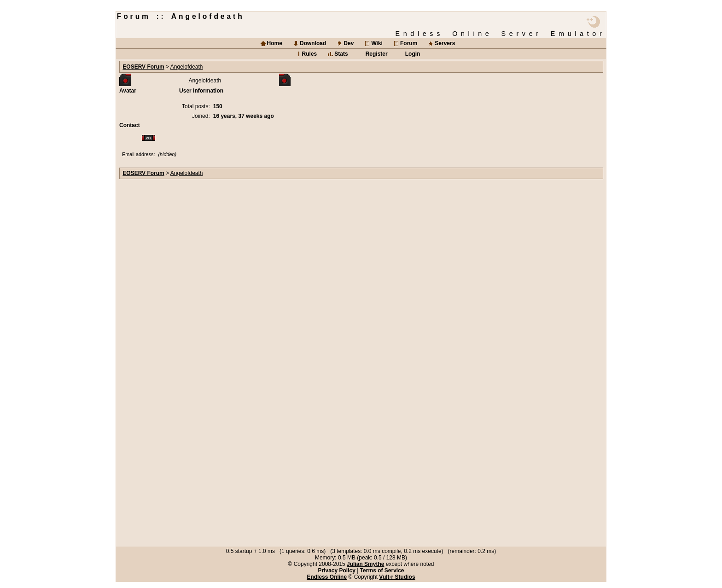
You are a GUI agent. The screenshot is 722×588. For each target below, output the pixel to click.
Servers (445, 43)
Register (377, 54)
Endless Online (327, 577)
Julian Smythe (365, 564)
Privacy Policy (336, 571)
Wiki (377, 43)
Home (275, 43)
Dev (349, 43)
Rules (310, 54)
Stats (341, 54)
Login (413, 54)
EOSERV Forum (143, 67)
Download (313, 43)
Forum (409, 43)
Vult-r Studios (397, 577)
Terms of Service (382, 571)
